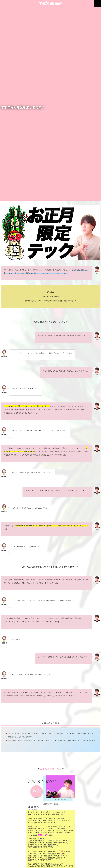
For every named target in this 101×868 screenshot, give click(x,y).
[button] (97, 4)
